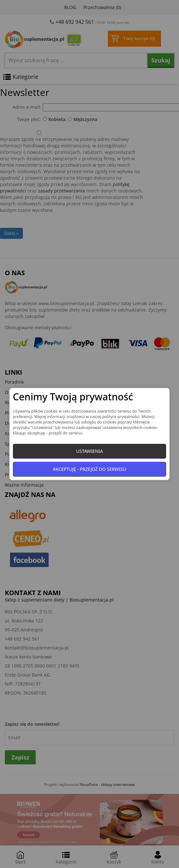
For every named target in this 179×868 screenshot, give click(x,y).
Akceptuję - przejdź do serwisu (89, 469)
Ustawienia (89, 451)
